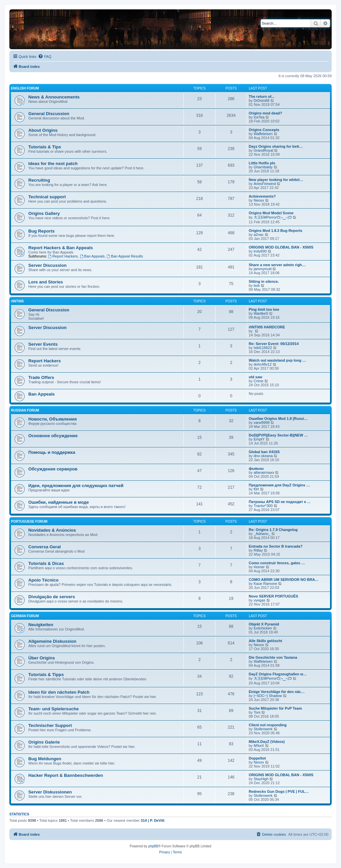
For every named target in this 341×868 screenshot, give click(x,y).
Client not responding (268, 725)
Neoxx (259, 200)
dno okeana (263, 456)
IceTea (259, 117)
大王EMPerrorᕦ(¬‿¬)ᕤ (273, 217)
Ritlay (258, 550)
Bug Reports (41, 231)
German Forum (25, 616)
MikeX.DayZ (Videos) (267, 742)
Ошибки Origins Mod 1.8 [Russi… (278, 419)
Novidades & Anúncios (52, 530)
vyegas (260, 600)
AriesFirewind (265, 184)
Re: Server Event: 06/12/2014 (274, 344)
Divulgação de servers (52, 597)
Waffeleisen (263, 134)
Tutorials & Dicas (46, 563)
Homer (259, 567)
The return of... (262, 96)
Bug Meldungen (45, 759)
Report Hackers (63, 256)
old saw (255, 377)
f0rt (256, 489)
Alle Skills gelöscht (265, 641)
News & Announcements (54, 97)
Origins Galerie (44, 742)
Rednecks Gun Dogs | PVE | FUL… (279, 791)
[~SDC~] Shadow (268, 696)
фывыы (256, 468)
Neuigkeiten (41, 625)
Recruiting (39, 180)
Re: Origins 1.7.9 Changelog (273, 530)
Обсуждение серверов (53, 469)
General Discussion (49, 114)
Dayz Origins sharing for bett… (276, 146)
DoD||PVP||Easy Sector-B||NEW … (278, 435)
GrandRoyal (264, 150)
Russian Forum (25, 410)
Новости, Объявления (52, 419)
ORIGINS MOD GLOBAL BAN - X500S (281, 247)
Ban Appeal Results (125, 256)
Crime (259, 381)
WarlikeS (261, 313)
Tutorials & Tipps (46, 675)
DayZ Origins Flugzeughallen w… (278, 674)
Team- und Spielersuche (53, 709)
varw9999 (262, 423)
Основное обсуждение (53, 436)
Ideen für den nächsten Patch (59, 692)
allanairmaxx (264, 472)
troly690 (260, 251)
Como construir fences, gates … (277, 563)
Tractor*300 (263, 506)
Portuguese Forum (29, 521)
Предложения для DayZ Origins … (279, 485)
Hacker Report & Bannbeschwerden (66, 775)
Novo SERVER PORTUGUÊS (273, 596)
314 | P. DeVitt (153, 820)
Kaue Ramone (265, 584)
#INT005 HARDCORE (267, 327)
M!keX (259, 746)
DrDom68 (262, 100)
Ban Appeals (92, 256)
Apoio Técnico (43, 580)
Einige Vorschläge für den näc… (277, 692)
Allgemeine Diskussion (52, 641)
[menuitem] (45, 57)
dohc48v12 (263, 364)
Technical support (47, 197)
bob (257, 285)
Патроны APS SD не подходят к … (280, 502)
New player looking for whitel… (276, 180)
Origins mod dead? (265, 113)
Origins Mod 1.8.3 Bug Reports (276, 231)
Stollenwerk (263, 729)
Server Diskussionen (50, 792)
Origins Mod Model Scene (271, 213)
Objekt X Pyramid (264, 624)
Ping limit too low (264, 309)
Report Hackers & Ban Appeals (61, 248)
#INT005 (17, 301)
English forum (25, 88)
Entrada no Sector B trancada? (276, 546)
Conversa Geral (45, 547)
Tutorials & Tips (45, 147)
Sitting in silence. (264, 281)
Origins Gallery (44, 213)
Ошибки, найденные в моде (59, 502)
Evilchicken (263, 628)
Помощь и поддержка (52, 452)
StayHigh (261, 779)
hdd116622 (263, 348)
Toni (257, 712)
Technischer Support (50, 725)
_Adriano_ (262, 534)
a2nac (259, 235)
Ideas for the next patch (53, 164)
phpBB (153, 846)
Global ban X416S (264, 452)
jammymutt (263, 269)
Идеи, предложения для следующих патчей (76, 486)
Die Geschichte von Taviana (273, 657)
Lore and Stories (46, 282)
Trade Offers (41, 377)
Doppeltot (257, 758)
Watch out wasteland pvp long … (277, 360)
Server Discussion (47, 265)
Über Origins (42, 658)
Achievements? (262, 196)
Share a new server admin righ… (277, 265)
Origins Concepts (264, 130)
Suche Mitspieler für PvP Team (275, 708)
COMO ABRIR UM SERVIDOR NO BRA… (284, 580)
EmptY (259, 439)
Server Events (43, 344)
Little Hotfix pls (262, 163)
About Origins (43, 130)
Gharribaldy (263, 167)
